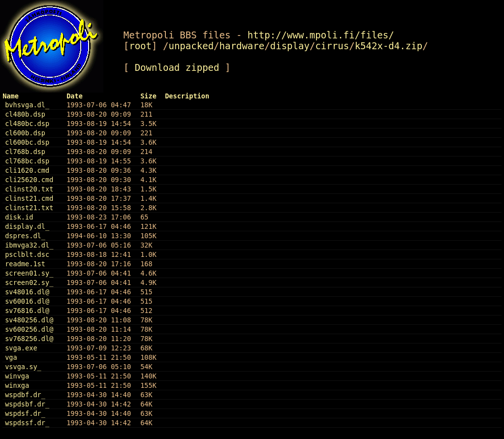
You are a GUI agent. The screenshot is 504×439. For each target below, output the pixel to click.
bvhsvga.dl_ (27, 105)
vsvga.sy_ (23, 367)
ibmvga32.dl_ (29, 245)
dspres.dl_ (25, 236)
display (290, 46)
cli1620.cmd (27, 170)
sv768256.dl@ (29, 339)
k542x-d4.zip (389, 46)
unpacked (191, 46)
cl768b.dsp (25, 152)
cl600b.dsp (25, 133)
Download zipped (177, 67)
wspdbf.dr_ (25, 395)
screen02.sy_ (29, 282)
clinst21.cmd (29, 198)
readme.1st (25, 264)
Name (11, 96)
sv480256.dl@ (29, 320)
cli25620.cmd (29, 180)
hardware (242, 46)
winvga (17, 376)
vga (11, 357)
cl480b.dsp (25, 114)
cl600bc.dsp (27, 142)
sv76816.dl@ (27, 311)
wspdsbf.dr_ (27, 404)
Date (75, 96)
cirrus (332, 46)
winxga (17, 385)
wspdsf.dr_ (25, 413)
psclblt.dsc (27, 254)
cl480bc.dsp (27, 124)
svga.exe (21, 348)
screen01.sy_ (29, 273)
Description (187, 96)
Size (148, 96)
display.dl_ (27, 226)
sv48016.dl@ (27, 292)
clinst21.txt (29, 208)
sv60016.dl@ (27, 301)
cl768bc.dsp (27, 161)
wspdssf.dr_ (27, 423)
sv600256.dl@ (29, 329)
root (140, 46)
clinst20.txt (29, 189)
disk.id (19, 217)
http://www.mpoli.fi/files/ (321, 35)
